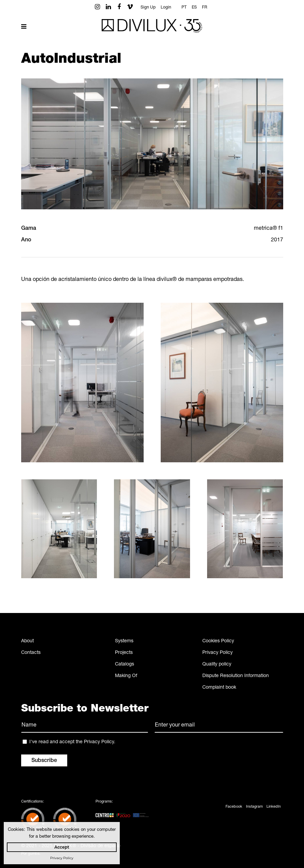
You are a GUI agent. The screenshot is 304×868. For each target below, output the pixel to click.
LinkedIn (274, 807)
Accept (62, 847)
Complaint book (219, 688)
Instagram (254, 807)
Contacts (31, 653)
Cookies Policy (218, 641)
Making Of (126, 676)
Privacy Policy (218, 653)
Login (166, 8)
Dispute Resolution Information (236, 676)
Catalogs (125, 664)
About (27, 641)
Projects (124, 653)
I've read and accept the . (72, 742)
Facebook (234, 807)
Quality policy (217, 664)
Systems (124, 641)
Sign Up (148, 8)
